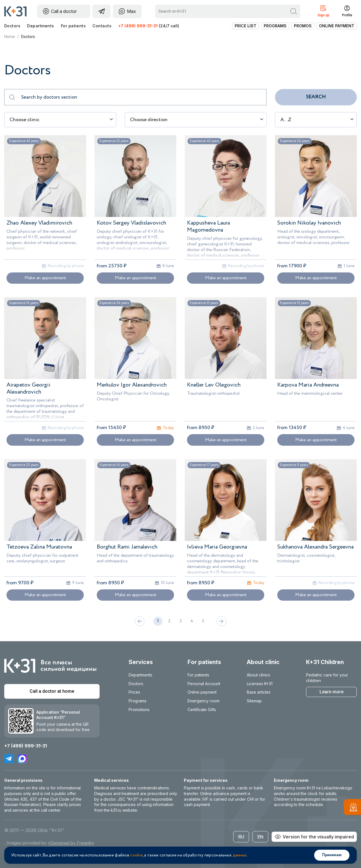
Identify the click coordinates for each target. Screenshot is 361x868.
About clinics (258, 675)
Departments (40, 26)
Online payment (337, 26)
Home (10, 37)
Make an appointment (45, 278)
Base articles (259, 692)
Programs (275, 26)
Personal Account (204, 684)
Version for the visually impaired (314, 837)
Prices (134, 692)
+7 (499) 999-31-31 (138, 26)
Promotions (139, 710)
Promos (303, 26)
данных (240, 855)
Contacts (102, 26)
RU (241, 837)
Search (316, 97)
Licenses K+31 (260, 684)
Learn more (332, 692)
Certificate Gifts (202, 710)
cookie (136, 855)
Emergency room (203, 701)
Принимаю (332, 855)
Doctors (12, 26)
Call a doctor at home (52, 691)
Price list (246, 26)
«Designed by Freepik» (71, 843)
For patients (73, 26)
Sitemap (254, 701)
